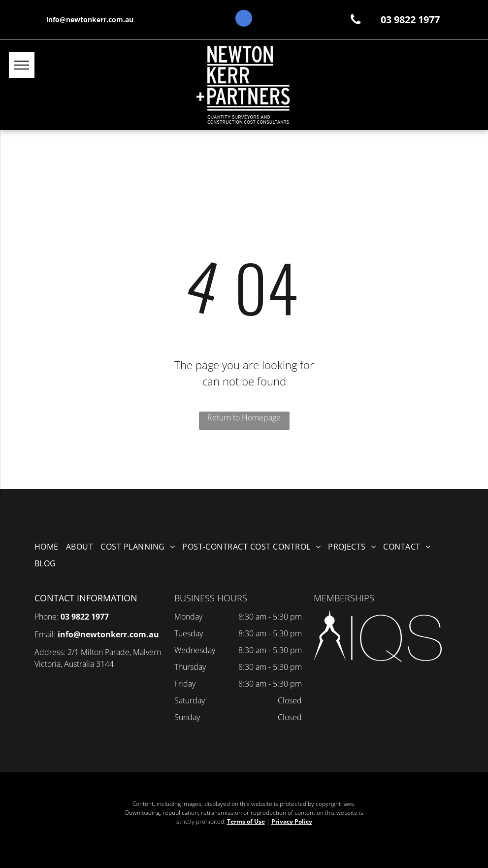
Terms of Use (246, 821)
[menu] (22, 65)
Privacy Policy (292, 821)
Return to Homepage (244, 417)
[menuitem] (50, 547)
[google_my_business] (244, 19)
